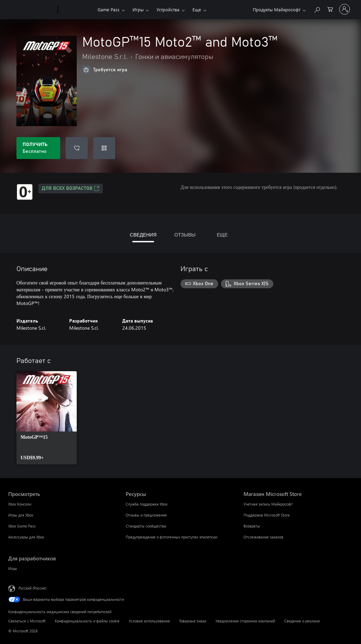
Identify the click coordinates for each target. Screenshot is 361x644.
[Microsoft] (32, 10)
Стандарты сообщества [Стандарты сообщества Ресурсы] (146, 526)
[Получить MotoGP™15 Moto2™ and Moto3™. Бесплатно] (38, 148)
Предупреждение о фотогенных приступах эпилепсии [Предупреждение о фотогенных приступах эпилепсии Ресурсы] (171, 537)
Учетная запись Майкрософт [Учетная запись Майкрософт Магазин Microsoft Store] (268, 504)
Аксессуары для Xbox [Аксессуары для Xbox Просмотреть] (26, 537)
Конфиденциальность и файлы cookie (87, 621)
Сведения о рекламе (302, 621)
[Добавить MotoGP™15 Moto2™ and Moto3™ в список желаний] (77, 148)
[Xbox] (77, 10)
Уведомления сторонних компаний (245, 621)
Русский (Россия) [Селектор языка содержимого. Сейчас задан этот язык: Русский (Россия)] (32, 588)
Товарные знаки (193, 621)
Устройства (168, 9)
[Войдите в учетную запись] (345, 9)
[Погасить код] (104, 148)
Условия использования (149, 621)
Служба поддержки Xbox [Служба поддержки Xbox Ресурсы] (147, 504)
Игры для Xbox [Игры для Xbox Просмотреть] (21, 515)
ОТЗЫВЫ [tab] (185, 235)
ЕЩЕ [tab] (222, 235)
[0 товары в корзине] (330, 9)
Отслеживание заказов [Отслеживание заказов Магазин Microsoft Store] (263, 537)
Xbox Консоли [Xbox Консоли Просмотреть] (20, 504)
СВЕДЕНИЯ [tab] (143, 235)
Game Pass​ (109, 9)
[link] (47, 418)
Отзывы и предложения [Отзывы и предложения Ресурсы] (146, 515)
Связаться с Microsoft (27, 621)
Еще (197, 9)
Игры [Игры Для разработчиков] (13, 568)
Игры (138, 9)
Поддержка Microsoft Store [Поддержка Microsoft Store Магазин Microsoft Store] (267, 515)
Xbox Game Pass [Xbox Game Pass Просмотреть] (22, 526)
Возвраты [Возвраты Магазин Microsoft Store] (252, 526)
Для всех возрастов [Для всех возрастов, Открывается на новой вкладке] (71, 189)
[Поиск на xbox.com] (317, 9)
